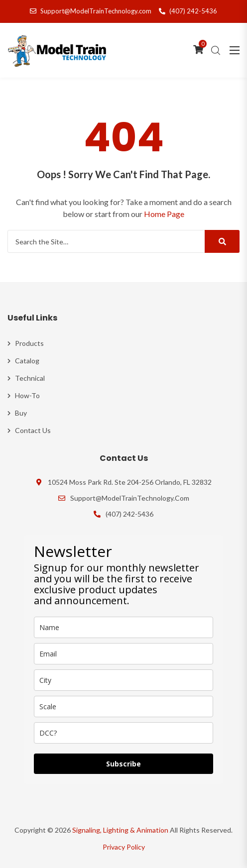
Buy (21, 413)
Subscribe (123, 764)
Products (29, 343)
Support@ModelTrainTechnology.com (91, 11)
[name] (123, 627)
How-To (27, 395)
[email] (123, 654)
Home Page (164, 214)
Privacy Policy (124, 847)
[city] (123, 680)
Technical (30, 378)
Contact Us (33, 430)
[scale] (123, 706)
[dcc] (123, 733)
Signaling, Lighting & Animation (120, 830)
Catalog (27, 361)
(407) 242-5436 (188, 11)
